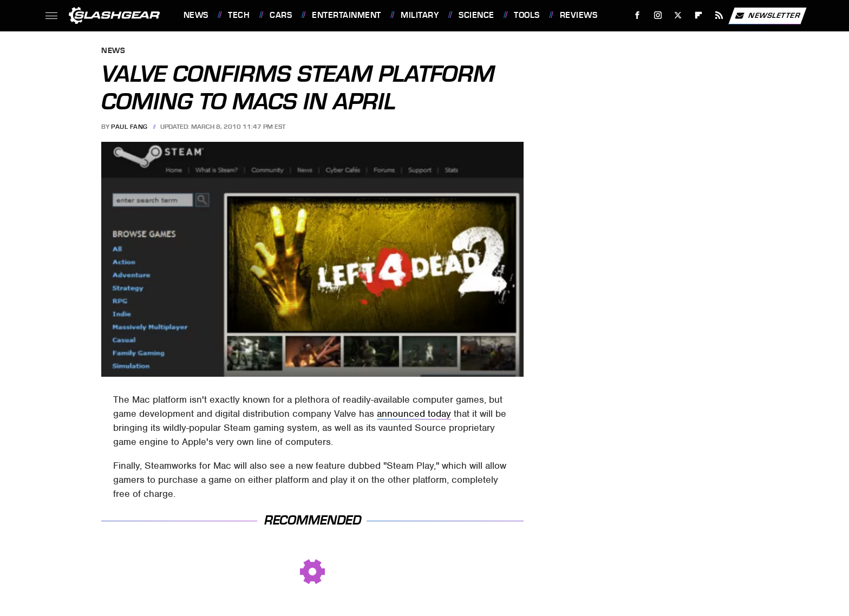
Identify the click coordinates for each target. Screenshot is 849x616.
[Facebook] (637, 15)
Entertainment (347, 15)
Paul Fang (129, 127)
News (196, 15)
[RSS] (719, 15)
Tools (527, 15)
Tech (239, 15)
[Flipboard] (699, 15)
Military (420, 15)
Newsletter (767, 16)
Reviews (579, 15)
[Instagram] (658, 15)
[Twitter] (678, 15)
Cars (281, 15)
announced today (414, 414)
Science (476, 15)
